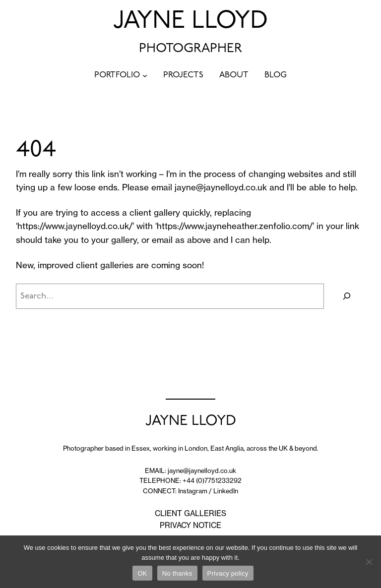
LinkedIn (226, 491)
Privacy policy (228, 573)
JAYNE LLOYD (190, 22)
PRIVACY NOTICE (190, 525)
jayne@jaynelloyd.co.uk (221, 187)
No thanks (177, 573)
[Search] (347, 296)
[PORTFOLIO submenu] (145, 75)
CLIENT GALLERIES (190, 513)
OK (142, 573)
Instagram (193, 491)
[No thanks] (369, 562)
